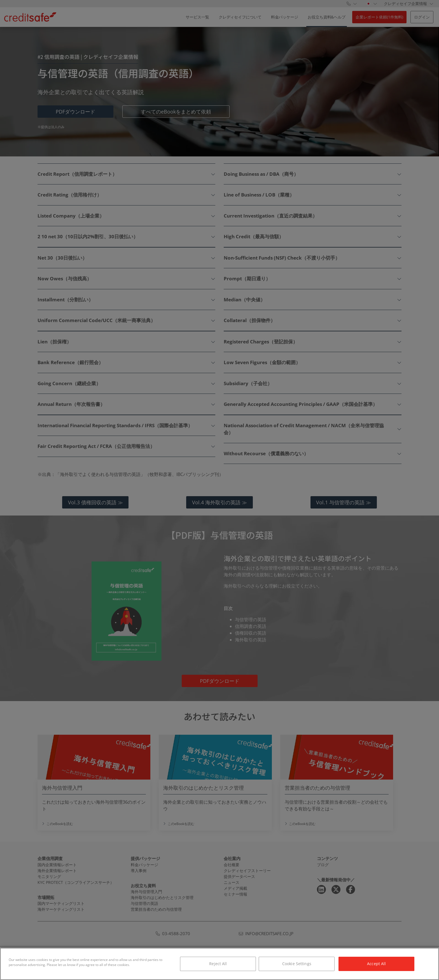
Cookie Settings (297, 964)
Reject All (218, 964)
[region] (219, 964)
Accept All (376, 964)
